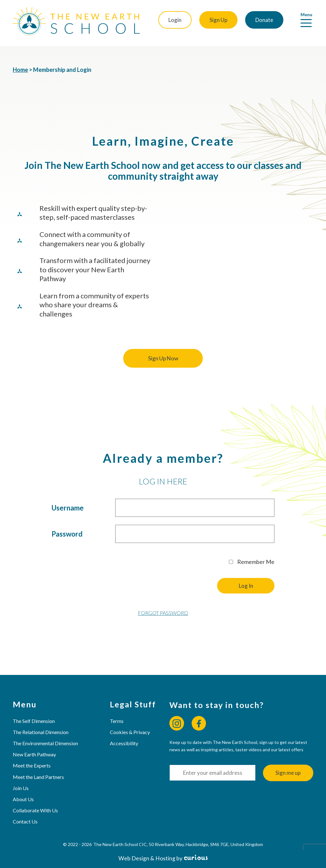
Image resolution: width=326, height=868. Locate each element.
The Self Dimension (34, 721)
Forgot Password (163, 613)
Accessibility (124, 743)
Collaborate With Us (35, 810)
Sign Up (218, 20)
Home (20, 70)
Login (175, 20)
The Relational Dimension (41, 732)
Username (68, 508)
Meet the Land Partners (38, 777)
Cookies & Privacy (130, 732)
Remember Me (252, 562)
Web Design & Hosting (147, 858)
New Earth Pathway (34, 754)
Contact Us (25, 821)
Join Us (21, 788)
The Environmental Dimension (45, 743)
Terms (117, 721)
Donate (264, 20)
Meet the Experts (32, 765)
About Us (23, 799)
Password (67, 534)
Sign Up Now (163, 358)
